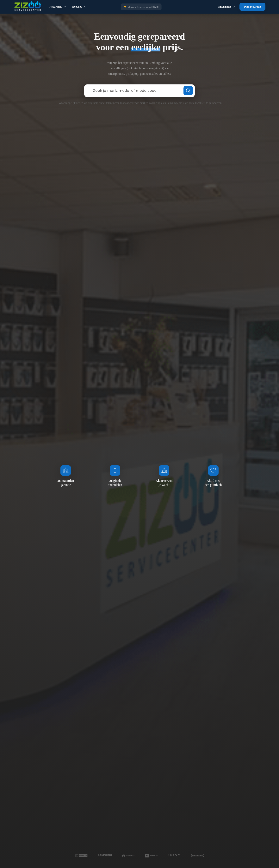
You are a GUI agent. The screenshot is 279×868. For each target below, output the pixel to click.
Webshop (77, 7)
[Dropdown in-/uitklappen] (65, 7)
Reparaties (56, 7)
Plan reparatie (252, 7)
